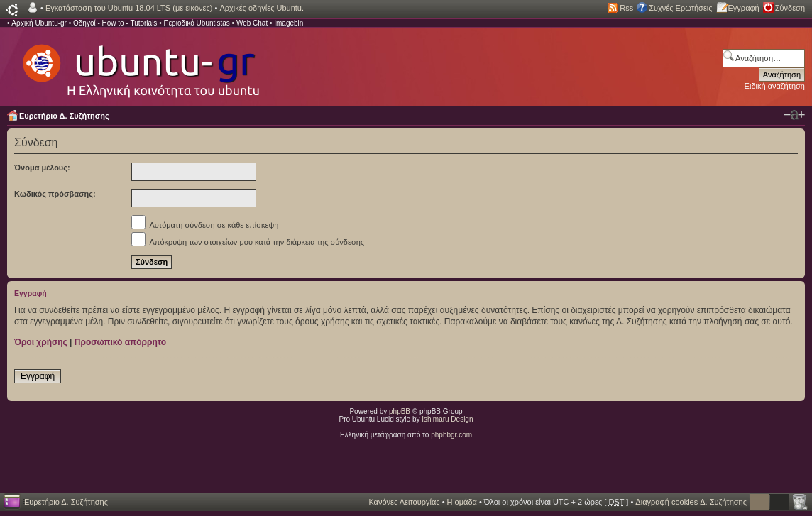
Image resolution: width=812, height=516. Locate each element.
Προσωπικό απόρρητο (120, 342)
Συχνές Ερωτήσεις (680, 8)
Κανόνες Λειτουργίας (404, 502)
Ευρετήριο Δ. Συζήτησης (64, 116)
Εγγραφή (744, 8)
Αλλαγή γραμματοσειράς (794, 115)
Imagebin (289, 23)
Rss (626, 8)
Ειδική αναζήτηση (775, 86)
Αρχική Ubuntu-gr (39, 23)
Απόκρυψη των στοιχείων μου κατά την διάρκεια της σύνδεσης (248, 242)
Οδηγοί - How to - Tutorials (115, 23)
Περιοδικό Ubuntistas (196, 23)
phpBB (400, 411)
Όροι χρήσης (41, 342)
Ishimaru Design (447, 419)
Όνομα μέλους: (42, 168)
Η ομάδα (462, 502)
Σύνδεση (790, 8)
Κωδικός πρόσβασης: (55, 194)
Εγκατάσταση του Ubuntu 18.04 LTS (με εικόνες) (129, 8)
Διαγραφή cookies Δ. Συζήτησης (691, 502)
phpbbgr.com (451, 435)
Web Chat (252, 23)
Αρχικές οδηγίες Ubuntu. (262, 8)
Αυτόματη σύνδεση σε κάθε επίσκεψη (205, 225)
